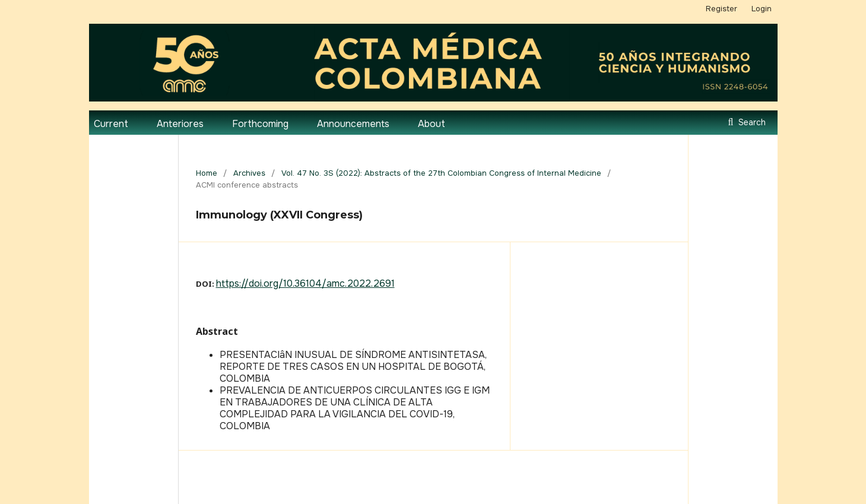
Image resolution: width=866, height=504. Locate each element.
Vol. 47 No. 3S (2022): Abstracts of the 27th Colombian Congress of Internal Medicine (441, 173)
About (432, 124)
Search (751, 122)
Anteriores (180, 124)
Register (721, 9)
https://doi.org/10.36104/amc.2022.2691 (305, 283)
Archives (249, 173)
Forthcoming (260, 124)
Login (762, 9)
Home (207, 173)
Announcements (353, 124)
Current (111, 124)
